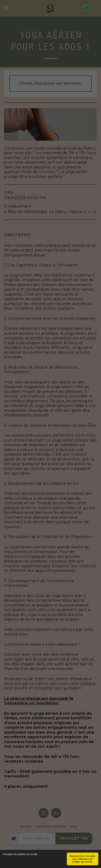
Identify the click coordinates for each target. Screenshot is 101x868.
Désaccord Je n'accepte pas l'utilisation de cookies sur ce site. (83, 859)
